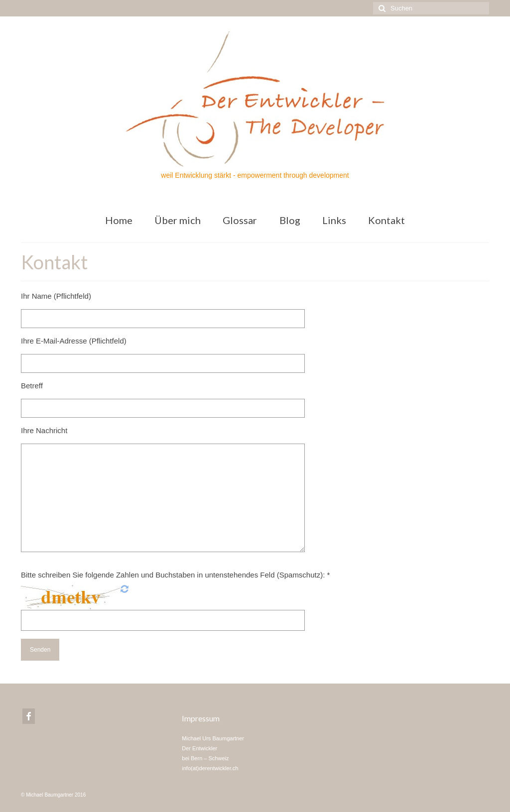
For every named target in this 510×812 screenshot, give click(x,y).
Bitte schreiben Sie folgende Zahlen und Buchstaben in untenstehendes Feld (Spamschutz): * (175, 575)
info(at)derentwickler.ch (210, 768)
